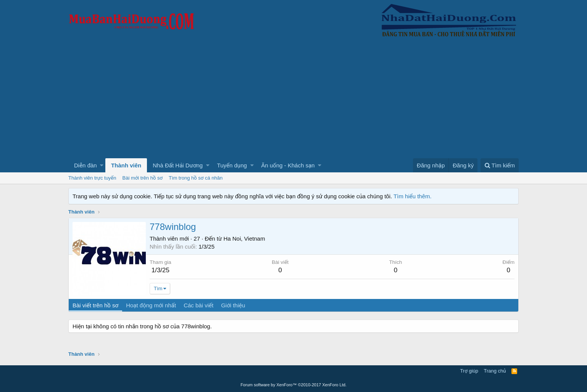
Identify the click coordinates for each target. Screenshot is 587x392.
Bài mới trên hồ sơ (143, 178)
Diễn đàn (85, 165)
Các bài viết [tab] (198, 305)
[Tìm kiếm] (500, 165)
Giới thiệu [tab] (233, 305)
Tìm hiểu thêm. (413, 196)
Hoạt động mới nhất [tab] (151, 305)
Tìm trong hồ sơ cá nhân (196, 178)
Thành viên (126, 165)
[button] (102, 165)
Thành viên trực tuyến (92, 178)
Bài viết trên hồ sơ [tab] (95, 305)
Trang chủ (495, 371)
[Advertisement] (293, 101)
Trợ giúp (469, 371)
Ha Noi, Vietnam (244, 239)
